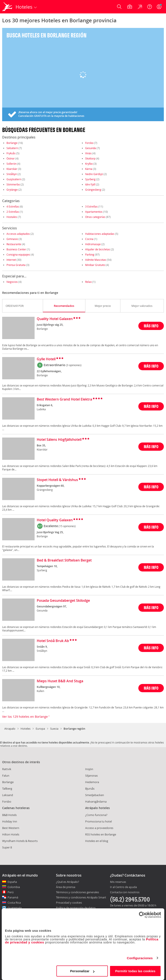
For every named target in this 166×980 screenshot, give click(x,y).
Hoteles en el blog (97, 841)
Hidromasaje (93, 244)
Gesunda (91, 148)
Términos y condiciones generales (77, 892)
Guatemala (15, 908)
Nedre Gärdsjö (94, 174)
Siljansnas (91, 776)
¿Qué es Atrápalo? (68, 882)
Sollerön (11, 164)
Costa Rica (14, 903)
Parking (90, 254)
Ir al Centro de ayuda (123, 887)
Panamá (13, 897)
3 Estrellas (91, 206)
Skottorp (90, 158)
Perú (11, 892)
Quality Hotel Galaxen (55, 319)
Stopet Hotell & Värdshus (57, 480)
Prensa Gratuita (16, 265)
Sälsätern (12, 148)
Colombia (14, 887)
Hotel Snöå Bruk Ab (53, 641)
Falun (6, 776)
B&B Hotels (9, 815)
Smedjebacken (95, 795)
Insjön (89, 769)
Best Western (11, 828)
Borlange (12, 143)
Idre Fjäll (90, 184)
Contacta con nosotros (125, 892)
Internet (11, 260)
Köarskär (12, 169)
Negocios (12, 282)
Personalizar (82, 971)
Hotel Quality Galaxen (55, 520)
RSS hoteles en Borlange (101, 834)
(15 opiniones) (67, 526)
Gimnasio (12, 239)
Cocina (89, 239)
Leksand (8, 795)
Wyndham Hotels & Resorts (20, 841)
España (12, 882)
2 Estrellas (13, 212)
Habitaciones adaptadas (100, 234)
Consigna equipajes (18, 254)
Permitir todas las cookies (135, 971)
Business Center (16, 249)
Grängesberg (93, 190)
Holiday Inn (10, 821)
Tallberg (7, 789)
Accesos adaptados (18, 234)
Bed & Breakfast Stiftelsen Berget (64, 560)
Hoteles (26, 729)
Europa (40, 729)
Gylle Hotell (46, 359)
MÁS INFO (151, 326)
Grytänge (12, 190)
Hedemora (92, 782)
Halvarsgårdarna (96, 801)
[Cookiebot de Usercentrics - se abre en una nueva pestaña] (142, 915)
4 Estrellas (13, 206)
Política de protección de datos (76, 908)
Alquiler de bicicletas (98, 249)
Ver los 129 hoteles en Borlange (26, 717)
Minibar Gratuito (95, 265)
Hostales (12, 217)
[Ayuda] (150, 7)
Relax (88, 282)
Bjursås (90, 789)
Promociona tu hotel (98, 821)
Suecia (54, 729)
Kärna (89, 169)
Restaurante (14, 244)
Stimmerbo (13, 184)
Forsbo (89, 143)
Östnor (11, 158)
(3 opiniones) (74, 365)
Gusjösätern (14, 179)
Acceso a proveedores (99, 828)
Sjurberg (90, 179)
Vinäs (88, 153)
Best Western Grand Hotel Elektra (64, 399)
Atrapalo (10, 729)
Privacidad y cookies (69, 903)
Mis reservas (118, 882)
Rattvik (7, 769)
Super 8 (7, 847)
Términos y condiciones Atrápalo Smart (81, 897)
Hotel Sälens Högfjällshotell (59, 440)
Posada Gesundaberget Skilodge (63, 601)
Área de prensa (66, 887)
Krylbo (89, 164)
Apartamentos (94, 212)
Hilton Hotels (11, 834)
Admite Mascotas (96, 260)
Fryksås (11, 153)
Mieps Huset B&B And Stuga (60, 681)
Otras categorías (95, 217)
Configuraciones (140, 958)
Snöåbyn (12, 174)
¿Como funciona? (96, 815)
